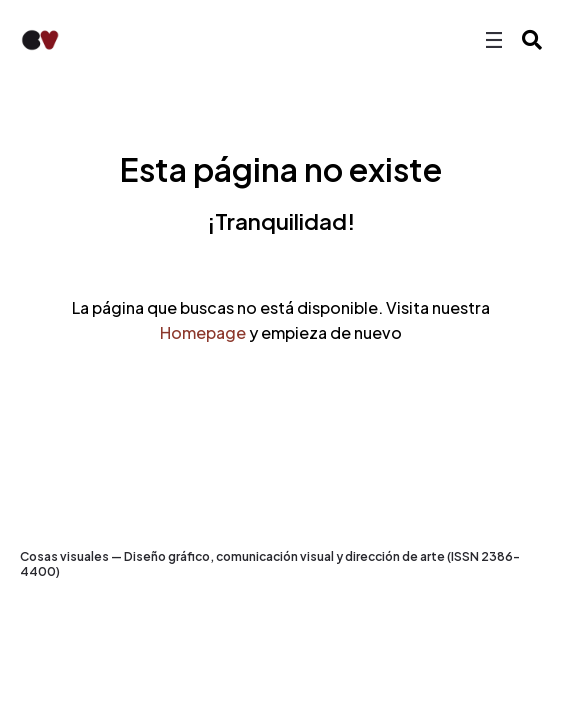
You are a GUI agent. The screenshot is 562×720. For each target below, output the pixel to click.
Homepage (203, 332)
